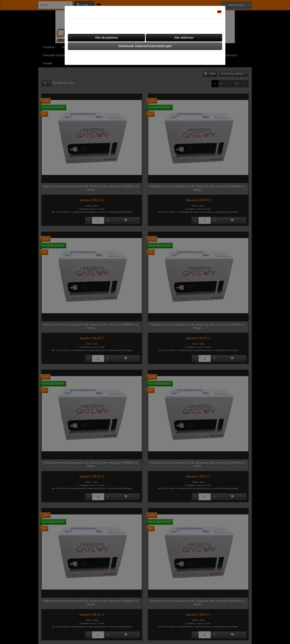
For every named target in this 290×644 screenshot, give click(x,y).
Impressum (133, 56)
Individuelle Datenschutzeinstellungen (145, 46)
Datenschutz (156, 56)
